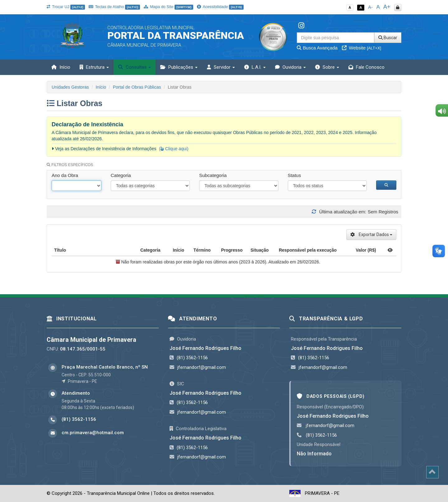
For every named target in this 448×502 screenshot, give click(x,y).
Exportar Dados (371, 235)
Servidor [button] (221, 67)
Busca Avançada (317, 48)
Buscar (388, 38)
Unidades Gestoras (70, 87)
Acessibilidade (220, 7)
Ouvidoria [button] (290, 67)
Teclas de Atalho (114, 7)
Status (294, 175)
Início (61, 67)
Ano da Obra (65, 175)
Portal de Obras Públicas (137, 87)
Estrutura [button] (94, 67)
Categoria (121, 175)
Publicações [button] (179, 67)
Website (362, 48)
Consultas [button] (135, 67)
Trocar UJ (66, 7)
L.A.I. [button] (255, 67)
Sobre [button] (327, 67)
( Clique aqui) (174, 149)
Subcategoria (213, 175)
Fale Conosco (366, 67)
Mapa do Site (168, 7)
